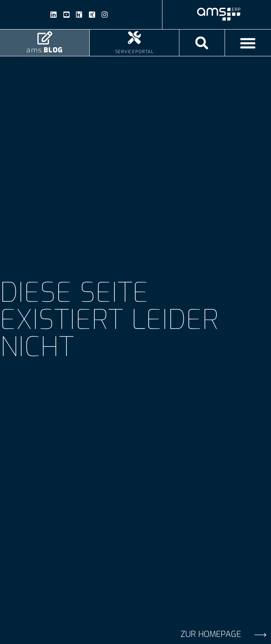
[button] (202, 43)
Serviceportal (135, 52)
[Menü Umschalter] (248, 43)
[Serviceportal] (134, 38)
